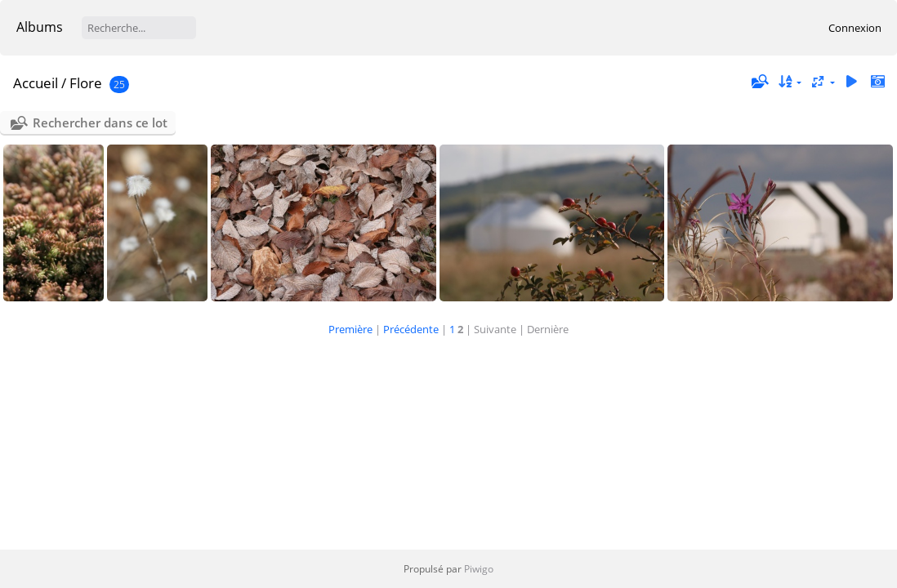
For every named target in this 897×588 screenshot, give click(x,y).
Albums (40, 27)
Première (350, 329)
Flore (86, 83)
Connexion (855, 28)
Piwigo (479, 569)
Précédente (411, 329)
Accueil (36, 83)
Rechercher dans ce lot (100, 122)
